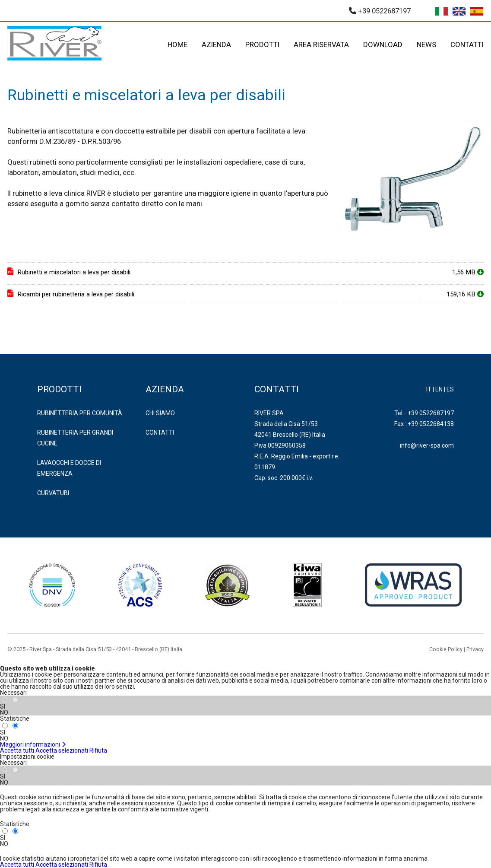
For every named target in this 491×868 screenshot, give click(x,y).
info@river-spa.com (427, 445)
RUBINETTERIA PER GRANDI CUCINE (75, 438)
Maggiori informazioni (33, 744)
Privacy (475, 649)
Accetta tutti (17, 750)
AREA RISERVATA (321, 45)
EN (439, 389)
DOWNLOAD (383, 45)
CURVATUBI (53, 493)
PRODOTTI (262, 45)
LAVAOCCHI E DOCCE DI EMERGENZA (69, 468)
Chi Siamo (160, 413)
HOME (177, 45)
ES (450, 389)
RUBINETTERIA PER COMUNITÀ (80, 413)
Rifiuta (98, 750)
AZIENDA (216, 45)
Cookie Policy (446, 649)
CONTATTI (467, 45)
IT (429, 389)
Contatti (160, 432)
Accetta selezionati (62, 750)
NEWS (426, 45)
